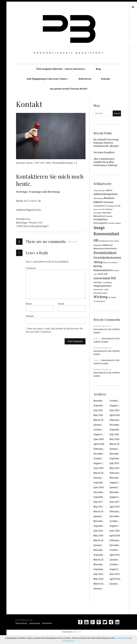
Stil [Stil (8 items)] (113, 278)
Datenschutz (21, 623)
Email (61, 304)
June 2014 (115, 574)
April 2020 (99, 444)
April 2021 (115, 415)
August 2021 (116, 406)
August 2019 (100, 463)
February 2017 (117, 511)
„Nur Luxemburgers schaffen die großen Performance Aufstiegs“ (106, 162)
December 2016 (118, 516)
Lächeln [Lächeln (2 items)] (116, 241)
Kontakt (106, 79)
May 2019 (114, 468)
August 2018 (116, 483)
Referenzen (85, 79)
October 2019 (100, 459)
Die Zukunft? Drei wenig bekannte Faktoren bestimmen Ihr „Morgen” (106, 143)
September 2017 (102, 497)
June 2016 (115, 531)
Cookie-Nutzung (122, 638)
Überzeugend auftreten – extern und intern (60, 69)
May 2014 (98, 579)
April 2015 (115, 555)
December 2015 (118, 545)
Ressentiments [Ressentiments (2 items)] (113, 263)
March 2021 (100, 420)
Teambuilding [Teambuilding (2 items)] (107, 283)
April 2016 (115, 536)
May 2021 (98, 415)
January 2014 (116, 584)
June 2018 (99, 487)
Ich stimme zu (68, 641)
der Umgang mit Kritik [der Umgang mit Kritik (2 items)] (113, 206)
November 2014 (102, 564)
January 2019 (100, 478)
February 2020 (101, 449)
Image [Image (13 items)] (99, 228)
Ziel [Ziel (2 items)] (109, 297)
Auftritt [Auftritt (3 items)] (109, 190)
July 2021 (98, 410)
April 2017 (115, 507)
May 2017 (98, 507)
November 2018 (118, 478)
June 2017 (115, 502)
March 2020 (116, 444)
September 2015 (102, 555)
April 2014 (115, 579)
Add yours (72, 242)
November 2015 (102, 550)
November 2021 (102, 401)
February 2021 (117, 420)
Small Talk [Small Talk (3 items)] (103, 274)
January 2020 (116, 449)
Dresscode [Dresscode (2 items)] (97, 209)
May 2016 (98, 536)
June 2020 (99, 439)
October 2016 (116, 521)
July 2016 (98, 531)
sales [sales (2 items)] (95, 274)
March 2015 (100, 560)
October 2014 (116, 564)
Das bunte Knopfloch (104, 152)
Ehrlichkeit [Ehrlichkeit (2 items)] (109, 209)
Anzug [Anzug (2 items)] (96, 191)
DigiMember (76, 632)
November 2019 (118, 454)
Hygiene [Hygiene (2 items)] (118, 223)
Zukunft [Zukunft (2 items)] (114, 297)
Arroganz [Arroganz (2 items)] (102, 191)
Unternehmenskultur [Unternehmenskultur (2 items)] (100, 293)
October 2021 (116, 401)
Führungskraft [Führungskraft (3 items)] (100, 223)
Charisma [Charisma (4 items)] (108, 202)
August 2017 (116, 497)
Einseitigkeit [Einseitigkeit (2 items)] (98, 213)
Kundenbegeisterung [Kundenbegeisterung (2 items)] (106, 241)
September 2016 (102, 526)
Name (29, 304)
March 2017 (100, 511)
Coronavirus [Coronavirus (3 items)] (99, 206)
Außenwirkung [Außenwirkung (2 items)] (98, 198)
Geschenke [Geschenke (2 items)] (111, 223)
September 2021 (102, 406)
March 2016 (100, 540)
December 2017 (101, 492)
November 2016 (102, 521)
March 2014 (100, 584)
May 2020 (114, 439)
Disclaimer (47, 623)
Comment (31, 268)
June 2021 (115, 410)
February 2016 (117, 540)
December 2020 (118, 425)
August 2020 (100, 434)
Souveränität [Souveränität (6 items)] (102, 278)
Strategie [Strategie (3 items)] (98, 282)
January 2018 (116, 487)
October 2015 (116, 550)
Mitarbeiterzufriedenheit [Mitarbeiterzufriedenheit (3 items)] (105, 249)
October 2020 (100, 430)
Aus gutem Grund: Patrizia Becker (69, 89)
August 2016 (116, 526)
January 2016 (100, 545)
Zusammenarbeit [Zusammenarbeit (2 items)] (99, 301)
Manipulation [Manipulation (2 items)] (98, 245)
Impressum (35, 623)
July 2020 (114, 434)
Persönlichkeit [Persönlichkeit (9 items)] (105, 253)
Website (30, 316)
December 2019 (101, 454)
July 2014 (98, 574)
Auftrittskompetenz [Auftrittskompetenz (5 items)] (105, 194)
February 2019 (117, 473)
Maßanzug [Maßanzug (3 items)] (108, 245)
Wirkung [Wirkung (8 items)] (100, 297)
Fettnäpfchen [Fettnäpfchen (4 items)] (101, 219)
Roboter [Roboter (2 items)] (116, 271)
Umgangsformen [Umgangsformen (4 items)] (102, 286)
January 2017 (100, 516)
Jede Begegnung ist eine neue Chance (47, 79)
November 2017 (118, 492)
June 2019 (99, 468)
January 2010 (100, 589)
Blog (98, 69)
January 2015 (116, 560)
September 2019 (118, 459)
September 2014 (102, 569)
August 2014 (116, 569)
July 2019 (114, 463)
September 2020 (118, 430)
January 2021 (100, 425)
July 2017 (98, 502)
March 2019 (100, 473)
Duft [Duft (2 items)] (103, 209)
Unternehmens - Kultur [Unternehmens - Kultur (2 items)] (101, 290)
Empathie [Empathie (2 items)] (109, 216)
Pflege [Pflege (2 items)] (105, 263)
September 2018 (102, 483)
